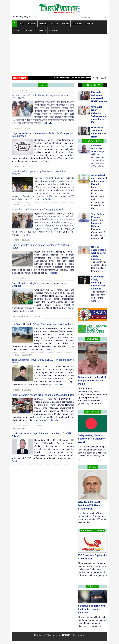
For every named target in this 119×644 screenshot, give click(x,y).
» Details (48, 121)
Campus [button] (42, 30)
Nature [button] (43, 24)
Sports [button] (90, 24)
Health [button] (32, 24)
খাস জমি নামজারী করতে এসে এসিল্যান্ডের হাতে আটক (38, 207)
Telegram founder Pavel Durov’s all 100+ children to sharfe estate (43, 359)
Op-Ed (93, 467)
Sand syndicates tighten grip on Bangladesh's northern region (41, 244)
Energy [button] (18, 30)
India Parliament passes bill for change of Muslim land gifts (43, 393)
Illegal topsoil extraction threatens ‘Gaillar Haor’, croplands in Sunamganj (43, 132)
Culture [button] (54, 30)
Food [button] (22, 24)
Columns (93, 339)
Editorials (93, 412)
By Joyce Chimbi (21, 314)
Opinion (93, 586)
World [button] (65, 24)
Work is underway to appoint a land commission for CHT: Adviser (42, 432)
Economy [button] (77, 24)
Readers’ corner (93, 531)
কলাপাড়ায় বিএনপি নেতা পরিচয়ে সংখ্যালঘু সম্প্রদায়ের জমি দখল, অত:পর (40, 94)
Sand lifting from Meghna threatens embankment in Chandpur (39, 282)
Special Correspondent (23, 423)
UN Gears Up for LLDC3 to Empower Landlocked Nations (42, 322)
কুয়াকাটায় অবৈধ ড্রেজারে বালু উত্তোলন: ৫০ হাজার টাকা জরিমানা (39, 171)
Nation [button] (54, 24)
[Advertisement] (60, 55)
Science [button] (30, 30)
